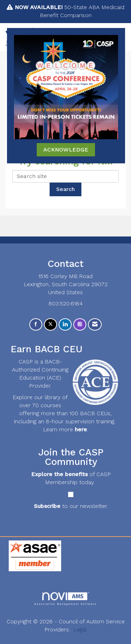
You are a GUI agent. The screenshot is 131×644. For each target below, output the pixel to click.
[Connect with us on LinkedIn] (65, 324)
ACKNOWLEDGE (66, 150)
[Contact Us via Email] (95, 324)
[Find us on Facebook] (36, 324)
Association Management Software (65, 599)
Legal (80, 629)
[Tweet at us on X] (50, 324)
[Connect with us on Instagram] (80, 324)
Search (65, 189)
